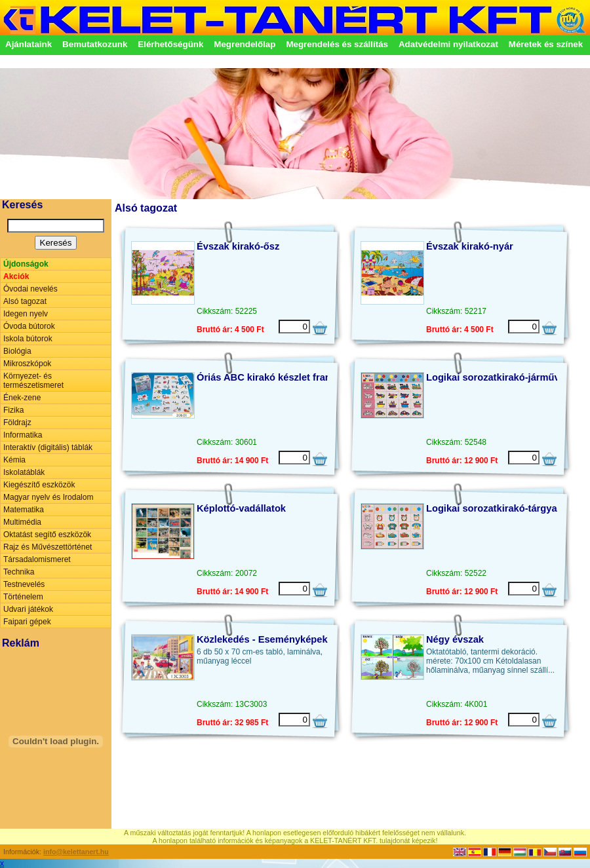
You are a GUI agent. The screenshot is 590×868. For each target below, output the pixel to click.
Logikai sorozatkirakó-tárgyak (494, 508)
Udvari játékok (28, 609)
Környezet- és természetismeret (33, 381)
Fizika (13, 410)
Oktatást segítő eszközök (47, 535)
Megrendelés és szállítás (337, 44)
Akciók (16, 276)
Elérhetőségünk (170, 44)
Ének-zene (22, 398)
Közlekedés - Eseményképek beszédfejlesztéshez (309, 639)
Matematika (24, 510)
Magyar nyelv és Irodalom (48, 497)
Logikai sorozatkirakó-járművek (498, 377)
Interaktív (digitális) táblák (48, 447)
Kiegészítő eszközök (39, 485)
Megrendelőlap (245, 44)
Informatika (23, 435)
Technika (19, 572)
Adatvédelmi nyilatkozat (448, 44)
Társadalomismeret (37, 559)
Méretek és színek (546, 44)
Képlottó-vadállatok (241, 508)
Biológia (17, 351)
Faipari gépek (27, 622)
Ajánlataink (29, 44)
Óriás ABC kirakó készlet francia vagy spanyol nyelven (322, 377)
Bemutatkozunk (95, 44)
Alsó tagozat (25, 301)
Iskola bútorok (28, 339)
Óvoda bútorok (29, 326)
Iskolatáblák (24, 472)
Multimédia (22, 522)
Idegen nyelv (26, 314)
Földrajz (17, 423)
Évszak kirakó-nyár (470, 246)
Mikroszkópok (27, 364)
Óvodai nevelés (30, 289)
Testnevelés (24, 584)
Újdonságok (26, 264)
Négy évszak (455, 639)
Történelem (23, 597)
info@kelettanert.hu (76, 852)
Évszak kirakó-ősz (238, 246)
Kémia (14, 460)
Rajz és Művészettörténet (48, 547)
